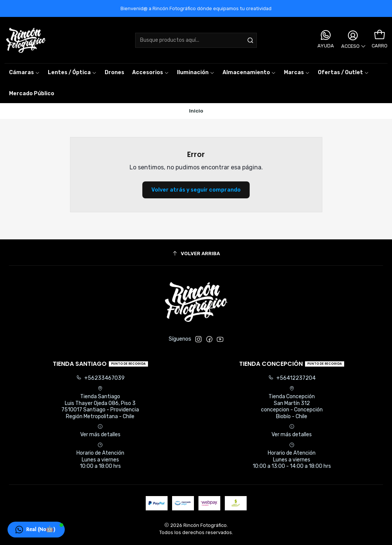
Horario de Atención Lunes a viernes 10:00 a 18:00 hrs (100, 456)
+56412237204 (292, 378)
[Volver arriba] (196, 253)
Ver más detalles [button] (100, 431)
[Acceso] (353, 40)
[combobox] (196, 40)
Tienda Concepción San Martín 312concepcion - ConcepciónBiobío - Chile (292, 403)
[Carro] (380, 35)
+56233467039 (100, 378)
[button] (297, 73)
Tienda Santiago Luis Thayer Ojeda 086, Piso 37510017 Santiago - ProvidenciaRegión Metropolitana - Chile (100, 403)
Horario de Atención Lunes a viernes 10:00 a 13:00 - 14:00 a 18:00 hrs (292, 456)
